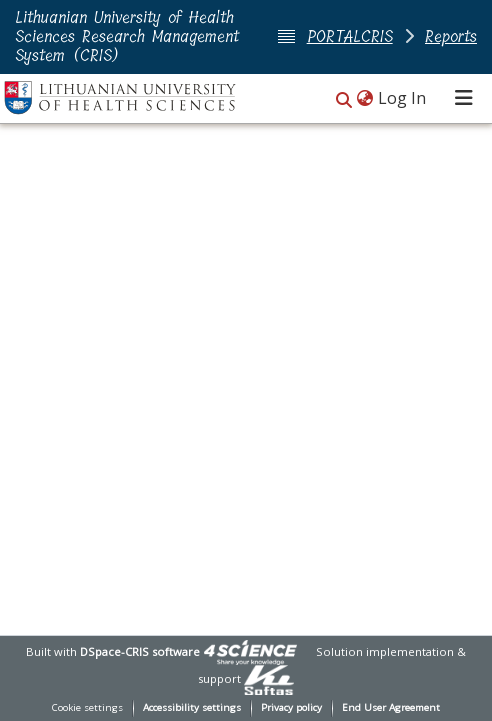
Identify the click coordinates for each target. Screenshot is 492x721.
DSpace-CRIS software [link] (140, 651)
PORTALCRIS (350, 36)
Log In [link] (403, 98)
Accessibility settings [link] (192, 707)
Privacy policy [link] (291, 707)
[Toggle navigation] (464, 98)
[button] (344, 99)
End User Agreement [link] (391, 707)
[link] (250, 651)
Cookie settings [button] (87, 707)
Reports (451, 36)
